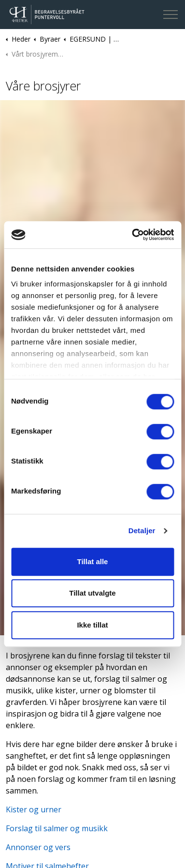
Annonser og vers (38, 847)
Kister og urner (34, 809)
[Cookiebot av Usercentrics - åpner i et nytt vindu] (132, 235)
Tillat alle (93, 561)
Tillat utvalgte (92, 593)
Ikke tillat (92, 625)
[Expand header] (171, 15)
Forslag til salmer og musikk (57, 828)
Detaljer (142, 531)
